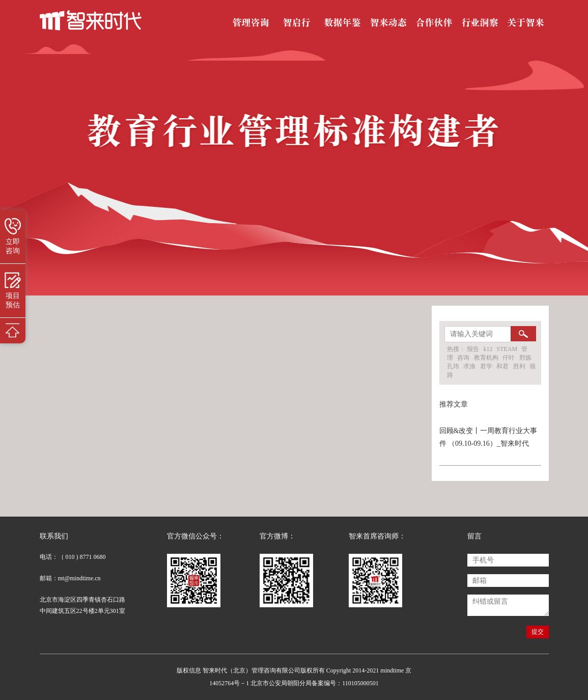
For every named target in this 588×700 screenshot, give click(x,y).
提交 (538, 632)
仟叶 (509, 358)
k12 (489, 349)
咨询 (463, 358)
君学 (486, 366)
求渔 (469, 366)
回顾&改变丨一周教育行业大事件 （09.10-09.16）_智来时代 (488, 437)
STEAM (508, 349)
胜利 (519, 366)
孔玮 (453, 366)
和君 (502, 366)
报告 (473, 349)
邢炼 (525, 358)
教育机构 (486, 358)
